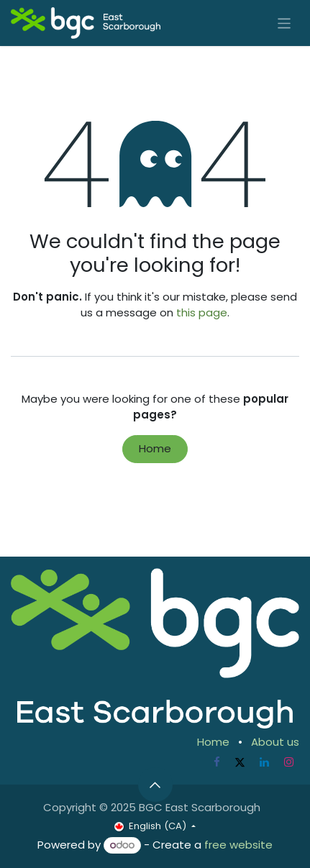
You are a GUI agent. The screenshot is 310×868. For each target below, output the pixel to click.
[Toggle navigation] (284, 23)
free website (238, 845)
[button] (155, 785)
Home (155, 448)
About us (275, 742)
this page (202, 312)
